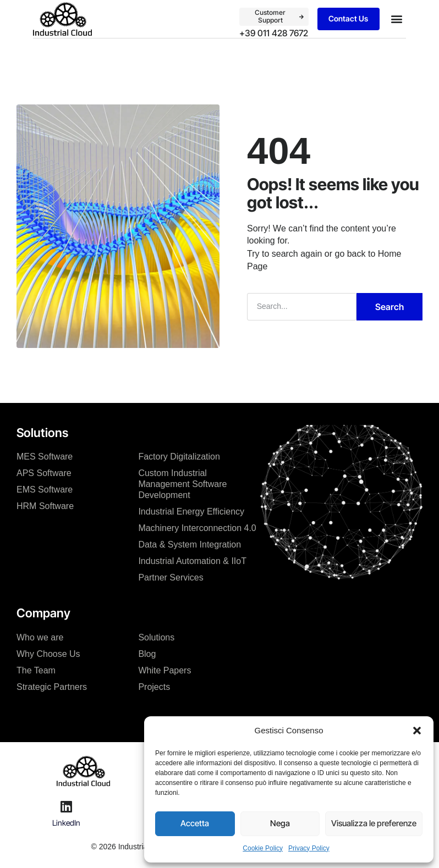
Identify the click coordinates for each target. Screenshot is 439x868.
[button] (417, 731)
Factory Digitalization (179, 455)
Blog (147, 653)
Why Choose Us (48, 653)
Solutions (156, 636)
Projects (154, 686)
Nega (280, 823)
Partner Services (171, 576)
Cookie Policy (263, 848)
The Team (36, 669)
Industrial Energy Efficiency (191, 510)
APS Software (44, 472)
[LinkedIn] (66, 805)
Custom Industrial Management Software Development (182, 483)
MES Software (45, 455)
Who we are (40, 636)
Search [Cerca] (389, 306)
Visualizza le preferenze (374, 823)
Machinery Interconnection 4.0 (197, 527)
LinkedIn (66, 822)
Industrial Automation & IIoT (192, 560)
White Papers (164, 669)
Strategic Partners (52, 686)
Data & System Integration (190, 543)
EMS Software (45, 488)
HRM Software (45, 505)
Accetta (195, 823)
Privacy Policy (309, 848)
